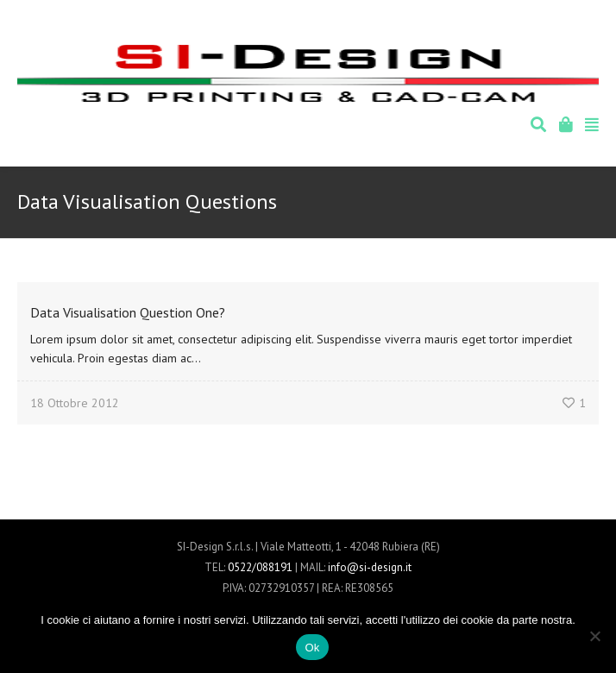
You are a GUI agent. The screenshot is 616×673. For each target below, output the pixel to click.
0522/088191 (260, 567)
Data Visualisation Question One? (128, 312)
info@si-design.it (370, 567)
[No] (594, 636)
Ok (312, 648)
